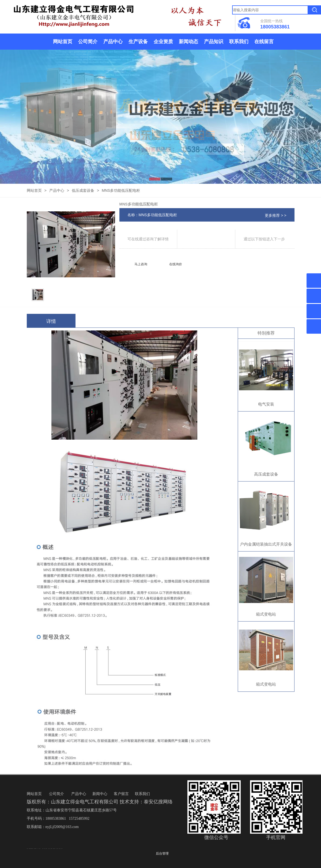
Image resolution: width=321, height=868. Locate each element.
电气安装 (266, 404)
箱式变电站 (266, 614)
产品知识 (214, 42)
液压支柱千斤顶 (57, 849)
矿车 (38, 849)
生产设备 (138, 42)
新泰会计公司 (40, 849)
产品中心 (113, 42)
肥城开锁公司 (46, 849)
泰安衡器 (62, 849)
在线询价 (176, 264)
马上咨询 (141, 264)
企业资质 (163, 42)
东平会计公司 (49, 849)
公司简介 (88, 42)
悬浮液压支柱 (32, 849)
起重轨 (44, 849)
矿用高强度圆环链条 (35, 849)
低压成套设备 (83, 190)
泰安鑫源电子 (51, 849)
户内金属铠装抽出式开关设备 (266, 544)
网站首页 (63, 42)
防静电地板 (60, 849)
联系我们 (239, 42)
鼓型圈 (43, 849)
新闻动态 (188, 42)
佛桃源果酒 (54, 849)
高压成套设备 (266, 474)
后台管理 (162, 854)
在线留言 (264, 42)
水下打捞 (55, 849)
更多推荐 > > (275, 215)
